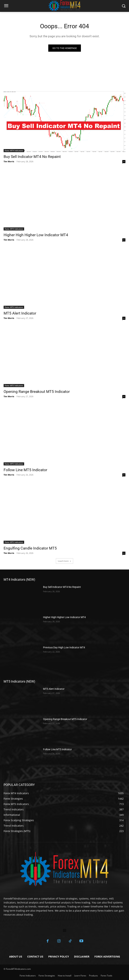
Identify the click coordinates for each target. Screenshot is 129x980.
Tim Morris (9, 161)
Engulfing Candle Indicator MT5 (30, 548)
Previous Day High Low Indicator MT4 (64, 647)
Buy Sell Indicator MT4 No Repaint (32, 157)
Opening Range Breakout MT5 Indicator (37, 392)
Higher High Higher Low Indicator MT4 (36, 235)
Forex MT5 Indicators (14, 307)
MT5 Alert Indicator (20, 313)
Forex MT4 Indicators (14, 151)
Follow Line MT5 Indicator (25, 470)
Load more (64, 561)
